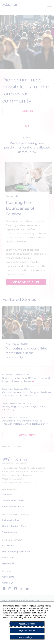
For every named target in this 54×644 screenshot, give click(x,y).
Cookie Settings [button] (25, 637)
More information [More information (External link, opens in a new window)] (38, 617)
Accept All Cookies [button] (27, 624)
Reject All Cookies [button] (27, 630)
